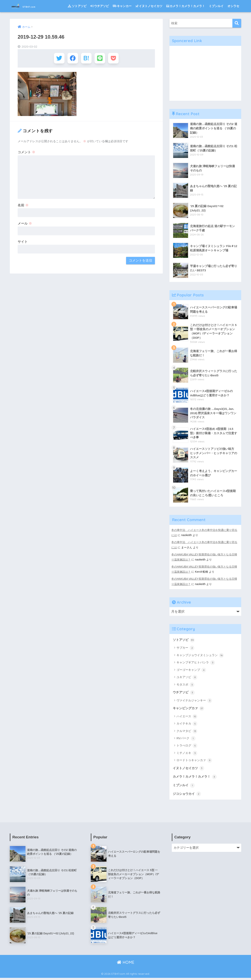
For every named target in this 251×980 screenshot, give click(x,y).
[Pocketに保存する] (115, 59)
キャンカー (122, 6)
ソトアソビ (77, 6)
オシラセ (233, 6)
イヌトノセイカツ (149, 6)
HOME (126, 964)
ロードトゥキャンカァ (194, 762)
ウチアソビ (100, 6)
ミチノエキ (187, 754)
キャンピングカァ (189, 709)
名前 (23, 206)
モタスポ (185, 685)
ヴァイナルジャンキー (194, 702)
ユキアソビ (187, 678)
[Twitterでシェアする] (57, 59)
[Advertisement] (205, 73)
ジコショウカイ (188, 796)
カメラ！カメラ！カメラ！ (186, 6)
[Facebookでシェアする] (72, 59)
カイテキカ (187, 725)
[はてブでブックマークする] (86, 59)
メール (25, 224)
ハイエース (187, 718)
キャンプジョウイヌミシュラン (200, 656)
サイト (23, 243)
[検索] (237, 23)
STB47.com (30, 6)
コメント (26, 153)
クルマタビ (187, 732)
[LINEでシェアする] (101, 59)
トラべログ (187, 747)
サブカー (185, 649)
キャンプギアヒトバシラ (196, 663)
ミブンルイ (216, 6)
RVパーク (186, 740)
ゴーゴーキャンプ (191, 671)
